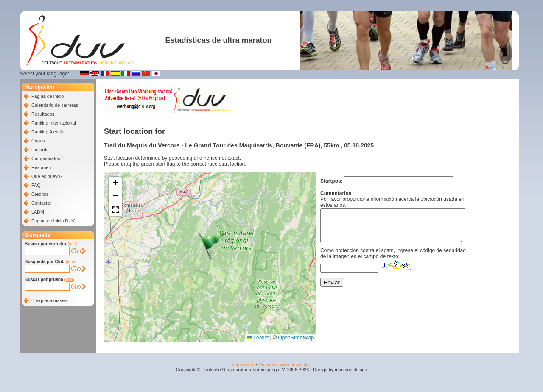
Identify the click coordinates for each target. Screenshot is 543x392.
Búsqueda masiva (50, 300)
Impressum (243, 364)
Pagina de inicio (48, 96)
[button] (212, 246)
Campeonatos (46, 158)
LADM (38, 212)
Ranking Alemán (48, 132)
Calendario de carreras (55, 105)
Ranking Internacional (53, 123)
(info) (72, 244)
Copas (38, 141)
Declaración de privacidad (285, 364)
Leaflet (258, 338)
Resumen (41, 167)
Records (40, 150)
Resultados (43, 114)
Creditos (40, 194)
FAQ (36, 185)
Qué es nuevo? (47, 176)
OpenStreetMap (296, 338)
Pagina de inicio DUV (53, 221)
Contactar (41, 203)
